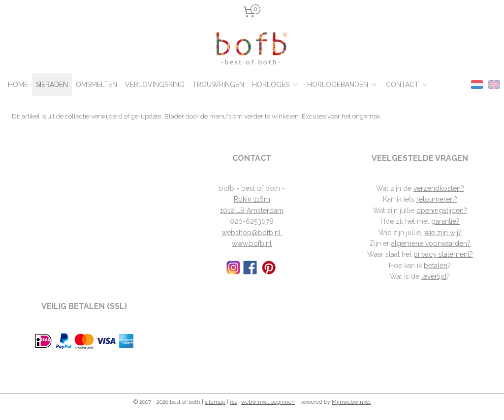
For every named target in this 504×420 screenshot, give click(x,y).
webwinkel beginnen (268, 402)
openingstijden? (442, 210)
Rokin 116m (252, 199)
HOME (18, 85)
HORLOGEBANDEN (343, 85)
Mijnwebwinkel (351, 402)
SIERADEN (52, 85)
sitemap (215, 402)
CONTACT (407, 85)
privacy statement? (443, 254)
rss (233, 402)
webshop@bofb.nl (252, 233)
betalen (436, 266)
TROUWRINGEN (218, 85)
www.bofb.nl (252, 243)
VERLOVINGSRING (155, 85)
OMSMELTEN (96, 85)
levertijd (434, 276)
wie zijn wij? (443, 233)
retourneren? (437, 199)
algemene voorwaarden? (431, 243)
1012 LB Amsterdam (252, 210)
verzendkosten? (439, 188)
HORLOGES (276, 85)
